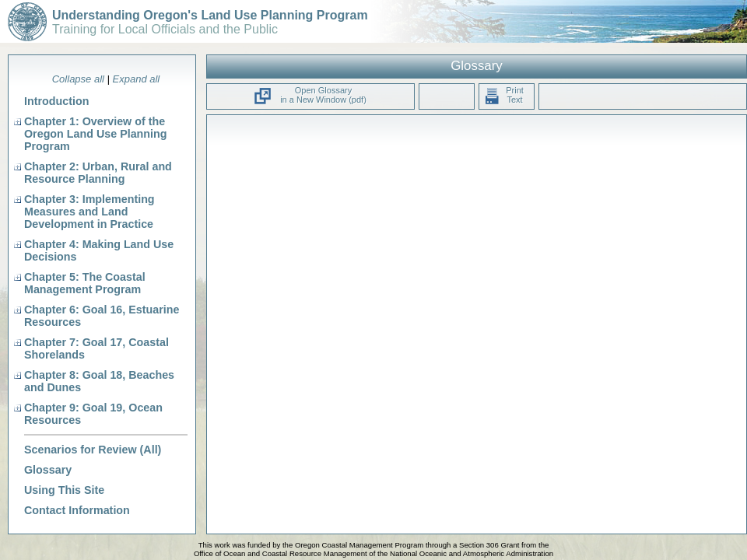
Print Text (503, 95)
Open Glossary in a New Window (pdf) (323, 95)
